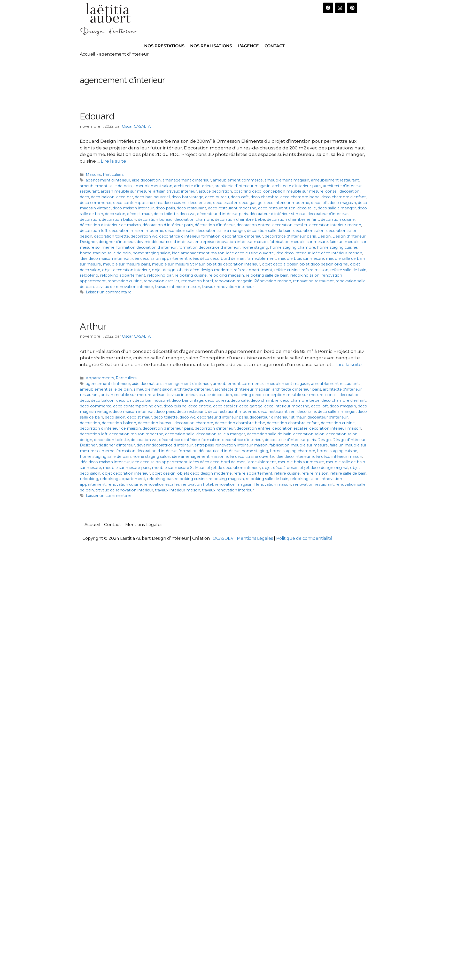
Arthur (93, 326)
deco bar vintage (187, 197)
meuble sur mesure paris (126, 264)
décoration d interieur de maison (110, 225)
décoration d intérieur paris (168, 225)
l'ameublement (261, 259)
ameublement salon (153, 186)
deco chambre (265, 197)
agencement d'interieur (108, 180)
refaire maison (315, 270)
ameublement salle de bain (106, 186)
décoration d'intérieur (215, 225)
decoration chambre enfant (293, 219)
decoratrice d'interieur (243, 236)
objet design (164, 270)
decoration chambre (194, 219)
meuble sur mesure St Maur (178, 264)
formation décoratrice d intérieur (209, 247)
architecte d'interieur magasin (243, 186)
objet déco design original (324, 264)
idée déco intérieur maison (337, 253)
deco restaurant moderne (232, 208)
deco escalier (225, 203)
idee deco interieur (293, 253)
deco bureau (217, 197)
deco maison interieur (133, 208)
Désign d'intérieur (349, 236)
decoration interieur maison (335, 225)
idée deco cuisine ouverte (250, 253)
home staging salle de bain (105, 253)
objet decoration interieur (126, 270)
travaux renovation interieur (228, 287)
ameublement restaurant (335, 180)
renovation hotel (197, 281)
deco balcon (103, 197)
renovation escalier (161, 281)
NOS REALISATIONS (211, 46)
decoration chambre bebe (240, 219)
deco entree (200, 203)
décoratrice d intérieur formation (190, 236)
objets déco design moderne (204, 270)
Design (324, 236)
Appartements (100, 378)
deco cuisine (175, 203)
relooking (89, 275)
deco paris (165, 208)
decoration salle (180, 231)
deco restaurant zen (277, 208)
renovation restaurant (313, 281)
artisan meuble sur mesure (126, 191)
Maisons (93, 174)
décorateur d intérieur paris (222, 214)
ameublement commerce (238, 180)
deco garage (251, 203)
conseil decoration (342, 191)
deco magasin (343, 203)
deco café (240, 197)
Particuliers (113, 174)
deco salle (307, 208)
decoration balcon (119, 219)
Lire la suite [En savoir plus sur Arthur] (349, 364)
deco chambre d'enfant (344, 197)
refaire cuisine (287, 270)
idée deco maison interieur (105, 259)
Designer (88, 242)
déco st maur (140, 214)
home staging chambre (293, 247)
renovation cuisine (125, 281)
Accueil (87, 54)
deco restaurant (191, 208)
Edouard (97, 116)
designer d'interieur (117, 242)
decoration (90, 219)
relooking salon (305, 275)
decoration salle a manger (221, 231)
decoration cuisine (338, 219)
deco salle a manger (337, 208)
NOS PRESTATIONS (164, 46)
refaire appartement (253, 270)
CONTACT (275, 46)
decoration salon (309, 231)
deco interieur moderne (287, 203)
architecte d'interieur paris (297, 186)
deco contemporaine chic (137, 203)
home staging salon (151, 253)
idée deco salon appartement (160, 259)
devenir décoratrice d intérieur (165, 242)
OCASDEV (223, 538)
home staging (255, 247)
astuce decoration (215, 191)
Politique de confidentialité (304, 538)
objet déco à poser (280, 264)
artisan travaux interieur (175, 191)
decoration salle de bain (269, 231)
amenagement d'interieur (187, 180)
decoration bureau (155, 219)
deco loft (319, 203)
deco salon (115, 214)
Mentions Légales (144, 525)
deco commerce (96, 203)
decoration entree (254, 225)
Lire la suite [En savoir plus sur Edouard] (113, 161)
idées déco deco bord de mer (217, 259)
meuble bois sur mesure (301, 259)
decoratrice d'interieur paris (290, 236)
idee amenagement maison (198, 253)
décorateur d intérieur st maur (278, 214)
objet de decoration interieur (233, 264)
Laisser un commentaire (109, 292)
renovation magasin (234, 281)
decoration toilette (111, 236)
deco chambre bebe (300, 197)
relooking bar (160, 275)
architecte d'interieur (193, 186)
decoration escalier (290, 225)
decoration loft (94, 231)
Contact (113, 525)
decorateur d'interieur (328, 214)
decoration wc (144, 236)
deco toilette (166, 214)
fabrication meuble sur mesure (299, 242)
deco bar (125, 197)
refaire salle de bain (348, 270)
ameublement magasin (287, 180)
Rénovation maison (273, 281)
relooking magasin (226, 275)
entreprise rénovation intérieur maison (231, 242)
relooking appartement (123, 275)
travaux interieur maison (178, 287)
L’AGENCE (248, 46)
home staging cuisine (337, 247)
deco (84, 197)
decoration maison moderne (136, 231)
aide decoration (146, 180)
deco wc (187, 214)
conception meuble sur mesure (293, 191)
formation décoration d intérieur (146, 247)
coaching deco (248, 191)
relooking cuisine (191, 275)
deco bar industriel (152, 197)
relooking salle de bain (267, 275)
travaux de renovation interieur (124, 287)
